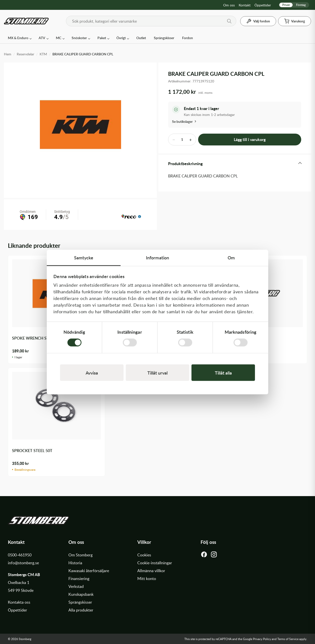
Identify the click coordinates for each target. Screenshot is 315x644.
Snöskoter (79, 38)
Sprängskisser (164, 38)
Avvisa (92, 373)
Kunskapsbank (81, 594)
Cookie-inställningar (155, 563)
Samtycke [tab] (84, 257)
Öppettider (263, 5)
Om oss (229, 5)
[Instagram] (214, 556)
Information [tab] (157, 257)
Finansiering (79, 579)
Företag (301, 5)
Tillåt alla (223, 373)
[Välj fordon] (258, 21)
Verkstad (76, 586)
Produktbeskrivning (185, 164)
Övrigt (121, 38)
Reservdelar (25, 54)
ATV (42, 38)
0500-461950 (20, 555)
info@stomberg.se (23, 563)
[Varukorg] (295, 21)
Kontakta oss (19, 602)
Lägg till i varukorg (250, 139)
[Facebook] (204, 556)
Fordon (188, 38)
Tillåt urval (157, 373)
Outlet (141, 38)
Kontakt (245, 5)
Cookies (144, 555)
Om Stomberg (80, 555)
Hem (8, 54)
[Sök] (229, 21)
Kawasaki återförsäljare (89, 571)
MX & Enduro (18, 38)
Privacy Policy (262, 639)
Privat (286, 5)
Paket (102, 38)
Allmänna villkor (151, 571)
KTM (43, 54)
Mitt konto (147, 579)
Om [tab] (231, 257)
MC (59, 38)
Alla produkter (81, 610)
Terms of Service (288, 639)
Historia (75, 563)
